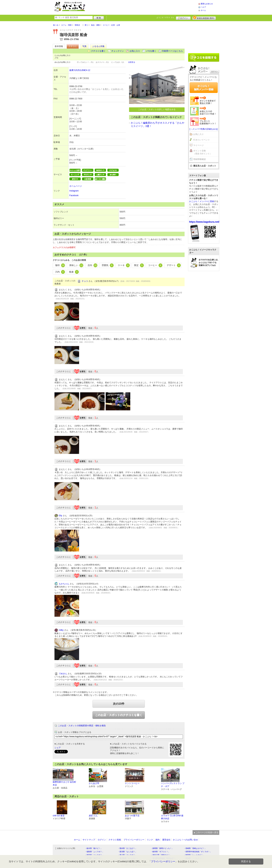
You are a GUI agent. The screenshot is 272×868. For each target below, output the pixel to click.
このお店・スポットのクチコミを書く (119, 715)
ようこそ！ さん (165, 17)
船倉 (74, 272)
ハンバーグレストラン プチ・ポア (173, 785)
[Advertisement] (145, 7)
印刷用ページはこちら (172, 51)
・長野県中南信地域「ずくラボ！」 (198, 852)
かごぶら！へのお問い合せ (185, 840)
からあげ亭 (94, 783)
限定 (139, 265)
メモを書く (151, 51)
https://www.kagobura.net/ (204, 222)
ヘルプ (203, 7)
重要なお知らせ (207, 4)
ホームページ (76, 186)
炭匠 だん (93, 816)
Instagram (74, 191)
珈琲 (60, 265)
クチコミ (73, 46)
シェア (58, 748)
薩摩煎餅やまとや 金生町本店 (64, 783)
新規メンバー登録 (204, 18)
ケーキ (124, 265)
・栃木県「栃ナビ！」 (93, 848)
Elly (60, 516)
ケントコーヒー (132, 783)
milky (61, 630)
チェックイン (118, 51)
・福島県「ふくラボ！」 (94, 852)
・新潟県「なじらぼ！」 (127, 852)
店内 (92, 265)
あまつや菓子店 (132, 816)
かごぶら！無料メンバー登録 (204, 88)
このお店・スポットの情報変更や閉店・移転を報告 (82, 726)
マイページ (198, 145)
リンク (150, 840)
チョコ (85, 281)
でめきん (63, 674)
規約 (158, 840)
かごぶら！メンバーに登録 (202, 201)
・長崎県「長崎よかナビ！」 (195, 848)
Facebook (74, 195)
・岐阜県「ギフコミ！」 (160, 852)
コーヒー (155, 265)
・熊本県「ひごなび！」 (127, 848)
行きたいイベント (202, 140)
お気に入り (135, 51)
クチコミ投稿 (115, 840)
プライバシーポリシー (134, 840)
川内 (60, 272)
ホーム (203, 10)
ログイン (183, 18)
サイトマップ (89, 840)
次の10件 (119, 704)
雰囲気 (108, 265)
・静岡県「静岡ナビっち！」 (162, 848)
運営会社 (166, 840)
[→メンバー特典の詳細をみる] (204, 129)
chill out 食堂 (59, 816)
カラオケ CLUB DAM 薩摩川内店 (172, 817)
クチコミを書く (98, 51)
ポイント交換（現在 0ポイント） (202, 152)
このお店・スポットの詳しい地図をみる (157, 109)
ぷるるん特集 (98, 46)
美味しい (76, 265)
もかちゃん (64, 584)
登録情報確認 (199, 159)
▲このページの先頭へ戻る (206, 832)
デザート (174, 265)
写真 (84, 46)
